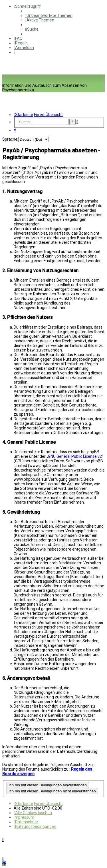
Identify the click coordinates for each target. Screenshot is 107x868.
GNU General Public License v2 (75, 456)
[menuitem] (49, 15)
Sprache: (10, 139)
